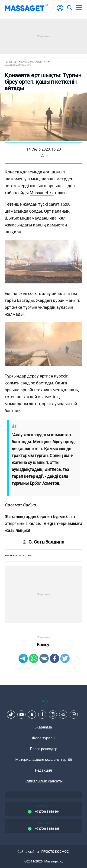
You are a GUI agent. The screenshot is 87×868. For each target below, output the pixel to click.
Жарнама (44, 727)
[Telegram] (63, 714)
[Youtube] (22, 714)
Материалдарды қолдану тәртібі (44, 759)
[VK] (32, 714)
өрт (30, 555)
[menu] (79, 8)
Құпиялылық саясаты (44, 781)
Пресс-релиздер (44, 749)
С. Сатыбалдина (43, 542)
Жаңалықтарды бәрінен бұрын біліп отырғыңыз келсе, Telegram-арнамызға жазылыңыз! (43, 523)
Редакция (43, 770)
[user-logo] (60, 10)
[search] (69, 8)
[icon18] (43, 704)
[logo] (26, 8)
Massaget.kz (42, 193)
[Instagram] (53, 714)
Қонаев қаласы (15, 555)
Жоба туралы (43, 738)
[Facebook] (42, 714)
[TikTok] (11, 714)
